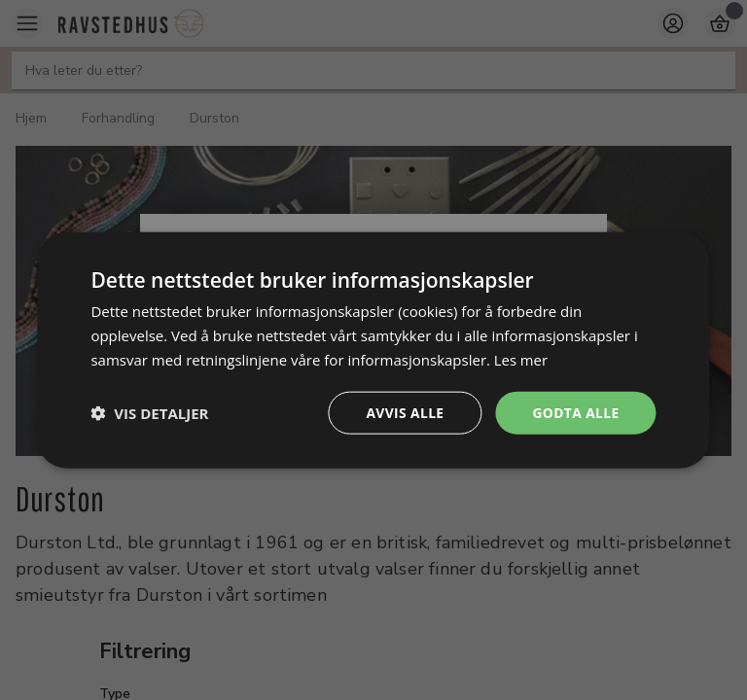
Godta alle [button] (575, 412)
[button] (149, 412)
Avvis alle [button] (403, 412)
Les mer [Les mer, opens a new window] (521, 359)
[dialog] (373, 350)
